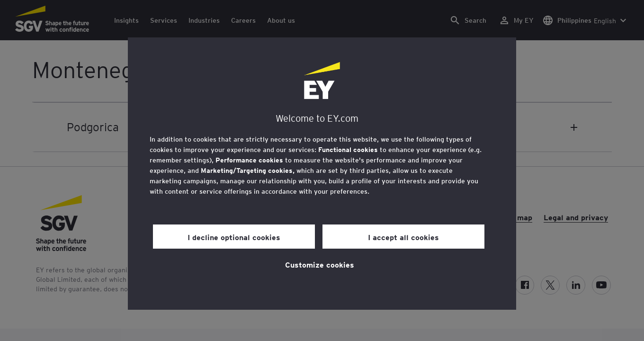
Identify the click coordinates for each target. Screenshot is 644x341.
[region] (322, 174)
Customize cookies (320, 264)
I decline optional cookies (234, 237)
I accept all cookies (403, 237)
